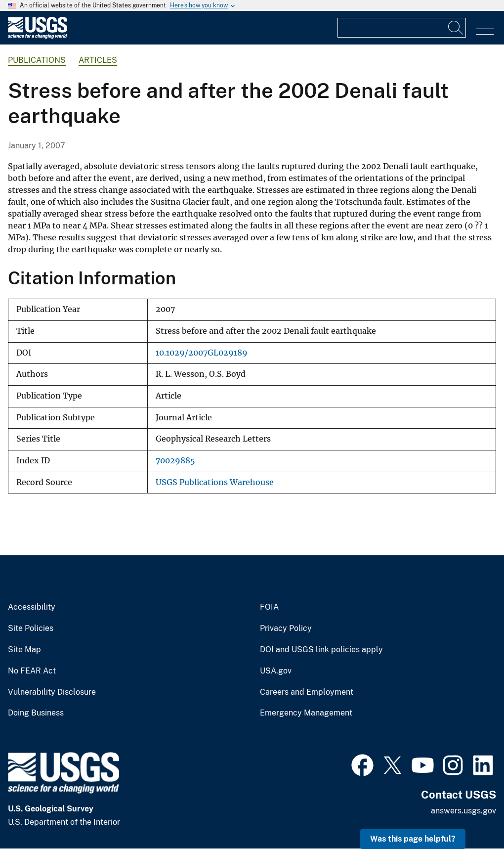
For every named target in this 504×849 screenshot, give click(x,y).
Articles (98, 60)
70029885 (175, 461)
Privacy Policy (286, 628)
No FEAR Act (32, 671)
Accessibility (32, 607)
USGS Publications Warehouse (215, 482)
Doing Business (36, 713)
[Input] (402, 28)
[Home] (38, 36)
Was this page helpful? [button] (413, 839)
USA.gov (276, 671)
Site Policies (31, 628)
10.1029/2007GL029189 (202, 353)
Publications (37, 60)
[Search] (456, 28)
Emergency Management (306, 713)
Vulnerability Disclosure (52, 692)
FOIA (269, 607)
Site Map (24, 650)
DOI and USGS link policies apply (321, 650)
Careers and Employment (307, 692)
